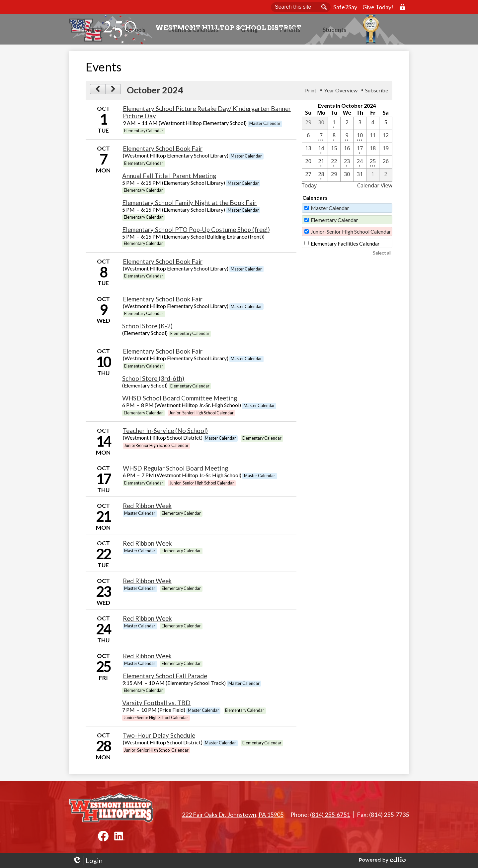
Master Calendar (330, 210)
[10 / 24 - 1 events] (360, 164)
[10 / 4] (373, 125)
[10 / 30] (347, 177)
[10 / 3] (360, 125)
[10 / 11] (373, 138)
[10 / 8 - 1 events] (334, 138)
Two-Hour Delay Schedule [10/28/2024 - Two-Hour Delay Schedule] (159, 737)
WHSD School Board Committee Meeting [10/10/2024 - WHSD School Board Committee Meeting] (180, 400)
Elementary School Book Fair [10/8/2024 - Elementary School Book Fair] (163, 264)
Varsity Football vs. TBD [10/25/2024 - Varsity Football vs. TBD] (156, 705)
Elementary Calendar (334, 222)
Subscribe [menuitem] (377, 92)
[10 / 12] (386, 138)
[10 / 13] (308, 151)
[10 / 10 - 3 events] (360, 138)
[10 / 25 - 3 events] (373, 164)
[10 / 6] (308, 138)
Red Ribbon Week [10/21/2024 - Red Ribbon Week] (147, 508)
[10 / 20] (308, 164)
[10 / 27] (308, 177)
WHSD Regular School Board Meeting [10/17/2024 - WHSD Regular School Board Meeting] (175, 470)
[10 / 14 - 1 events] (321, 151)
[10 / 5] (386, 125)
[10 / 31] (360, 177)
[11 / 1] (373, 177)
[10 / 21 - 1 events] (321, 164)
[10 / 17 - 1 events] (360, 151)
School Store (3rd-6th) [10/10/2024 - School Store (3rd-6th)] (153, 380)
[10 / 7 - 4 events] (321, 138)
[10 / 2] (347, 125)
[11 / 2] (386, 177)
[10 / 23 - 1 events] (347, 164)
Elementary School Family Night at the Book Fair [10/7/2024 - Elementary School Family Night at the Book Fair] (189, 205)
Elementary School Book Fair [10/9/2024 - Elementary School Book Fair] (163, 301)
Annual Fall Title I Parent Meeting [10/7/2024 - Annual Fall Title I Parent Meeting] (169, 178)
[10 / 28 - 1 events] (321, 177)
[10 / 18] (373, 151)
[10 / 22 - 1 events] (334, 164)
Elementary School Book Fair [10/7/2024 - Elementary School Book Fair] (163, 151)
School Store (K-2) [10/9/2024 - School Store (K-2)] (147, 328)
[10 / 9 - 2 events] (347, 138)
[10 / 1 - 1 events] (334, 125)
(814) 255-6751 (330, 814)
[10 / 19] (386, 151)
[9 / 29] (308, 125)
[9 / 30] (321, 125)
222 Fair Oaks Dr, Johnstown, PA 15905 (233, 814)
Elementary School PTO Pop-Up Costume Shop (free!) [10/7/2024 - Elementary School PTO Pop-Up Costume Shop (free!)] (196, 232)
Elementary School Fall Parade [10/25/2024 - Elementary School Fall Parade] (165, 678)
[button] (167, 38)
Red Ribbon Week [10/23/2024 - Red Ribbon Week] (147, 583)
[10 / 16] (347, 151)
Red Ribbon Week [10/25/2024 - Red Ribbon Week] (147, 658)
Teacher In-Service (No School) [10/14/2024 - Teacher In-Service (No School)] (165, 433)
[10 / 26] (386, 164)
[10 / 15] (334, 151)
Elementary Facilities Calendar (345, 245)
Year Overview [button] (341, 92)
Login (87, 861)
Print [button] (311, 92)
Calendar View (375, 187)
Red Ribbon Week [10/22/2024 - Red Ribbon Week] (147, 545)
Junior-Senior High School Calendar (351, 233)
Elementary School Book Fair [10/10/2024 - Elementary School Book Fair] (163, 353)
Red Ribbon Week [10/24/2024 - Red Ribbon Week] (147, 620)
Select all (382, 255)
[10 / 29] (334, 177)
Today (309, 187)
